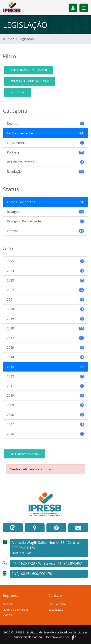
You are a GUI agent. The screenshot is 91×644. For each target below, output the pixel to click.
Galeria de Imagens (16, 609)
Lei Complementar (30, 81)
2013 (17, 92)
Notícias (8, 604)
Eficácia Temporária (29, 70)
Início (9, 39)
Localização (56, 609)
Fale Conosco (57, 604)
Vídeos (7, 615)
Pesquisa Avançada (25, 454)
